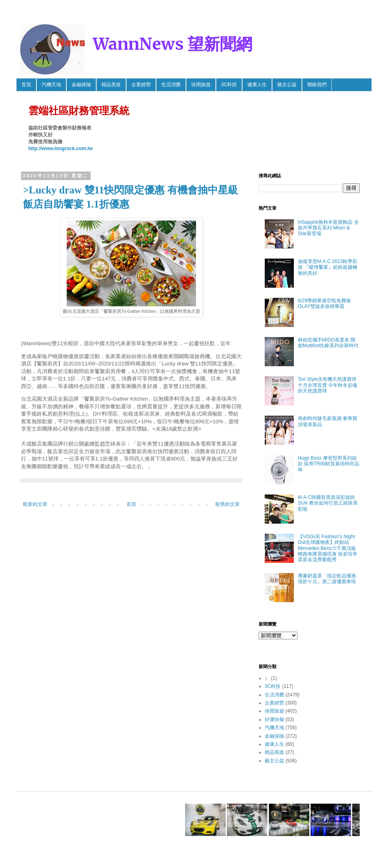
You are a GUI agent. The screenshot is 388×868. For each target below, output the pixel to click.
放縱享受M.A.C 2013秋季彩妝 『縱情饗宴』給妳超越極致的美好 (328, 267)
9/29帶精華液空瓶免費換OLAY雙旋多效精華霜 (324, 303)
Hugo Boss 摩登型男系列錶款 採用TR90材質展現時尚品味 (329, 464)
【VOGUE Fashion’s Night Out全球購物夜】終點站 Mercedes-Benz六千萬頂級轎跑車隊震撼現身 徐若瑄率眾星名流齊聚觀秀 (328, 548)
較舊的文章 (228, 504)
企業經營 (141, 85)
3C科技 (229, 85)
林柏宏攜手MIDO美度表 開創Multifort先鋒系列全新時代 (328, 343)
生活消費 (171, 85)
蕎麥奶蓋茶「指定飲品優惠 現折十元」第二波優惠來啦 (327, 579)
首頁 (26, 85)
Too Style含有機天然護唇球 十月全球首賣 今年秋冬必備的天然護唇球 (328, 385)
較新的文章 (35, 504)
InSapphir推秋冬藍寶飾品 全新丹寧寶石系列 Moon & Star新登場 (328, 228)
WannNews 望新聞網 (173, 44)
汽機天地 (51, 85)
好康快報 (274, 719)
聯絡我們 (317, 85)
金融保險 (81, 85)
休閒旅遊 (201, 85)
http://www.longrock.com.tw (61, 149)
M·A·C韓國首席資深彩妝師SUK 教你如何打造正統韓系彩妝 (328, 503)
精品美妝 (111, 85)
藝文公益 (287, 85)
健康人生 (257, 85)
